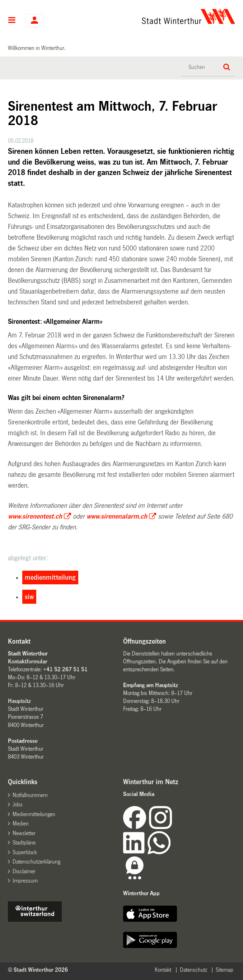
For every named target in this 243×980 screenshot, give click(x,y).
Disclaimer (24, 871)
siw (29, 597)
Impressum (25, 881)
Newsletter (24, 833)
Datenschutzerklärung (36, 862)
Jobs (18, 804)
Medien (21, 823)
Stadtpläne (24, 843)
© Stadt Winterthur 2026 (38, 970)
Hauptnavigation (12, 21)
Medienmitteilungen (34, 814)
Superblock (25, 852)
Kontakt (163, 970)
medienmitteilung (50, 578)
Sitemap (225, 970)
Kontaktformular (28, 661)
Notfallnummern (30, 795)
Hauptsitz (19, 701)
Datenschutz (193, 970)
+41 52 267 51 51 (65, 669)
